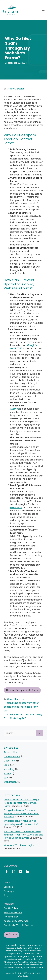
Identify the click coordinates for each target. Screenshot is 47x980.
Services (8, 887)
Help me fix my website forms (22, 690)
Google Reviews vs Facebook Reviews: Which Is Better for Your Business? (21, 813)
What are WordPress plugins (19, 845)
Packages (9, 891)
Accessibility (10, 752)
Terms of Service (13, 912)
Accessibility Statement (17, 921)
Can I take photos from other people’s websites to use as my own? (21, 707)
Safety (7, 773)
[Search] (40, 733)
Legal (7, 765)
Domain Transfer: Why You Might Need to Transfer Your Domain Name (21, 803)
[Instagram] (14, 872)
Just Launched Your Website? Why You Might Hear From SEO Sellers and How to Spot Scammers (23, 835)
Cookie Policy (11, 908)
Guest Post (10, 761)
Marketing (9, 769)
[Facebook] (7, 872)
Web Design (10, 782)
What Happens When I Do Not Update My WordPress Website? (21, 823)
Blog (6, 895)
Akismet (14, 409)
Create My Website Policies (18, 925)
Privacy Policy (11, 917)
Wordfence (16, 508)
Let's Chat (12, 935)
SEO (6, 778)
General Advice (15, 699)
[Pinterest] (20, 872)
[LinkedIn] (28, 872)
